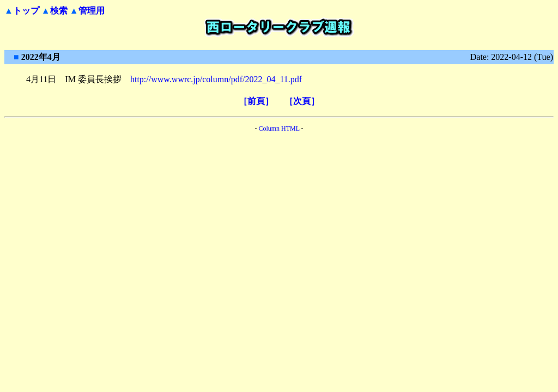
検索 (59, 11)
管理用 (92, 11)
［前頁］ (256, 101)
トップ (26, 11)
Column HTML (279, 128)
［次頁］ (302, 101)
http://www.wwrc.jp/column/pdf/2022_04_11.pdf (216, 79)
